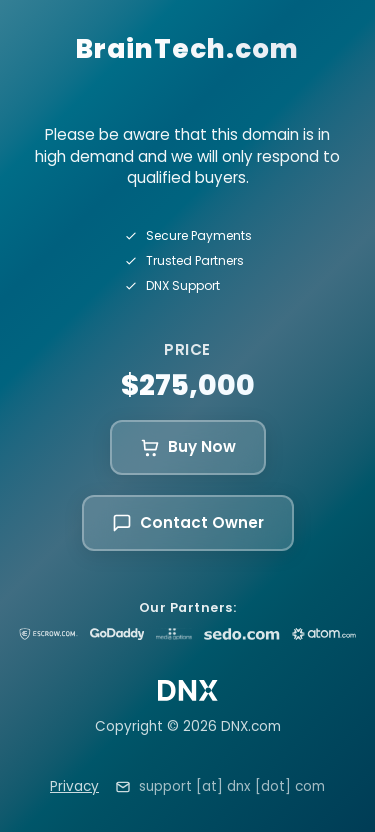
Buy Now (188, 446)
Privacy (74, 786)
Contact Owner (188, 522)
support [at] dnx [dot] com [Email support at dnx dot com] (232, 786)
